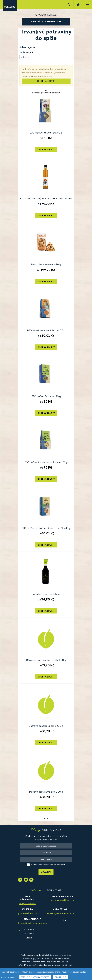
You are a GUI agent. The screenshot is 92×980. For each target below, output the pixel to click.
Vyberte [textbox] (25, 57)
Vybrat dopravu (47, 15)
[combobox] (46, 57)
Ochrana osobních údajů (29, 934)
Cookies (63, 921)
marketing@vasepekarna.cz (60, 914)
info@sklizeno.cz (27, 904)
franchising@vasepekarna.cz (33, 923)
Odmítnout (61, 978)
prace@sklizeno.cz (27, 914)
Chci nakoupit (46, 81)
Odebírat (46, 872)
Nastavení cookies (8, 977)
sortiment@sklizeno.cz (63, 901)
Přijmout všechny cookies (35, 978)
